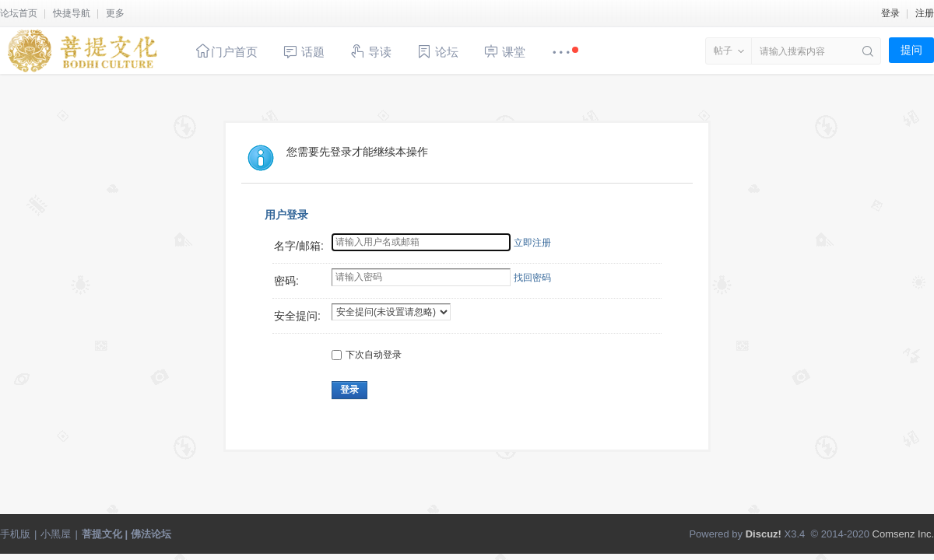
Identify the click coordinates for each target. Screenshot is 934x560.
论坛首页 (19, 13)
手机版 (15, 534)
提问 (911, 50)
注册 (925, 13)
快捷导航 (72, 13)
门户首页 (226, 51)
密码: (286, 281)
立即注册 (532, 243)
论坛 (437, 52)
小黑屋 (56, 534)
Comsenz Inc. (903, 534)
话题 (304, 52)
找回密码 (532, 278)
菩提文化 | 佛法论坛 (126, 534)
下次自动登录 (367, 355)
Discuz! (764, 534)
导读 (370, 51)
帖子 (723, 51)
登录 (890, 13)
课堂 (504, 51)
